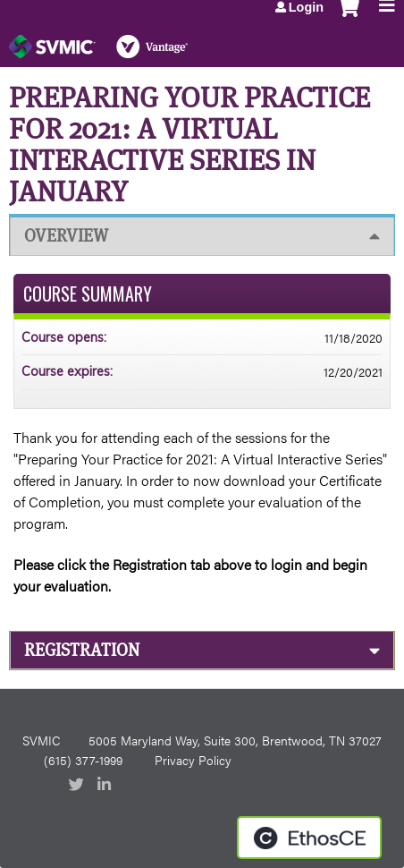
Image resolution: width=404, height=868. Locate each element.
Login (306, 7)
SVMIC (41, 740)
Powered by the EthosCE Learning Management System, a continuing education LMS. (309, 838)
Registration (82, 650)
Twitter (78, 786)
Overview (66, 236)
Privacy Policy (193, 760)
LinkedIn (106, 786)
